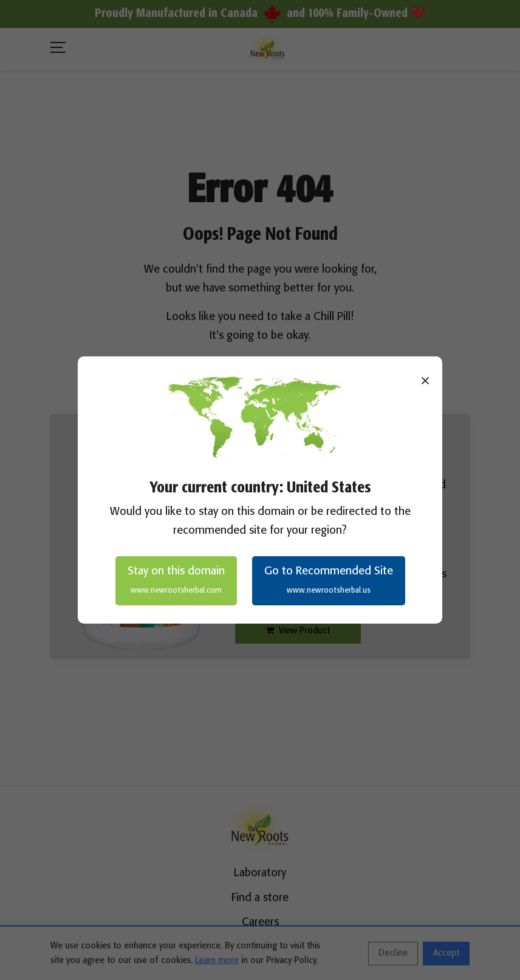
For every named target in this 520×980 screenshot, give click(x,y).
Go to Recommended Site (329, 580)
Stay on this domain (176, 580)
